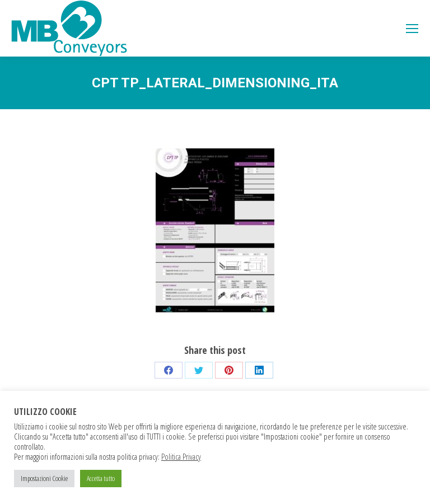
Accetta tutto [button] (101, 478)
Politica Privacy (181, 456)
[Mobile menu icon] (412, 29)
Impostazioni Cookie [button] (44, 478)
